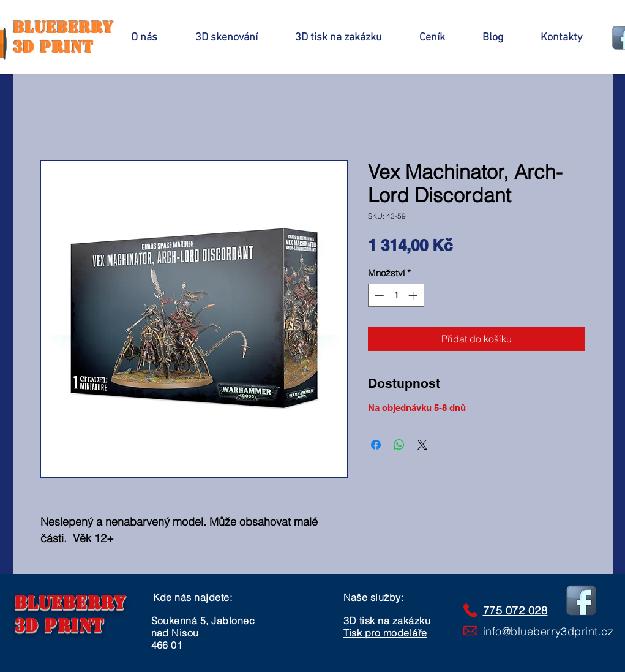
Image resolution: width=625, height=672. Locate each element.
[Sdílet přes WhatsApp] (399, 445)
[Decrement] (378, 296)
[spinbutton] (396, 296)
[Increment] (414, 296)
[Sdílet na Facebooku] (376, 445)
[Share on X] (422, 445)
